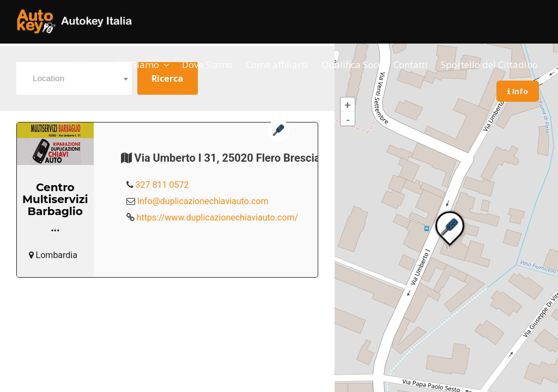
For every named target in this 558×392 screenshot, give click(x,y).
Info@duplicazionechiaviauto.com (203, 201)
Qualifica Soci (351, 65)
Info (518, 91)
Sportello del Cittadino (489, 65)
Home (90, 65)
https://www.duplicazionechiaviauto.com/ (218, 218)
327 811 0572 (162, 185)
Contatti (411, 65)
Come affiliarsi (277, 65)
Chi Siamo (138, 65)
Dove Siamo (207, 65)
